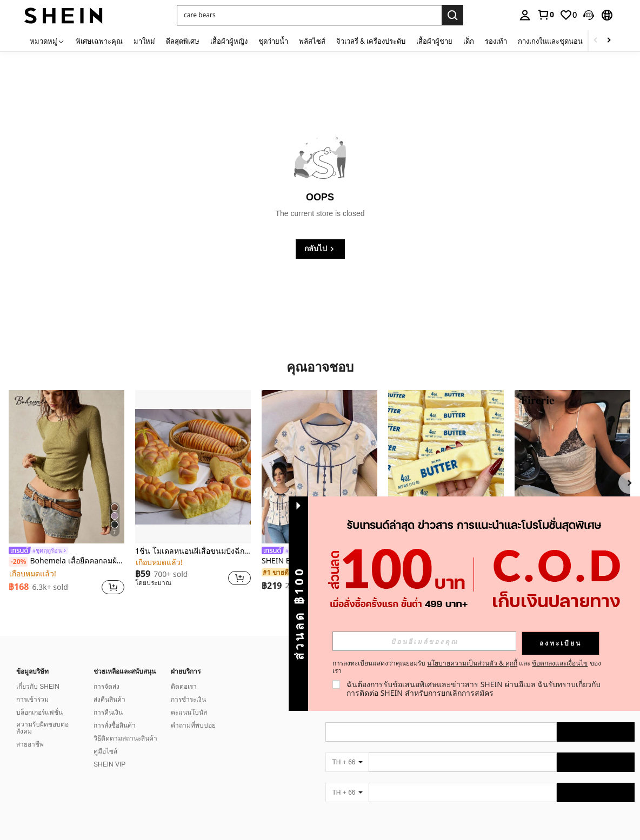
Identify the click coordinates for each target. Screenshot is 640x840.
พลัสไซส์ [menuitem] (312, 41)
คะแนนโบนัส (189, 713)
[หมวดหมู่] (47, 41)
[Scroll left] (596, 41)
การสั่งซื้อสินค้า (115, 725)
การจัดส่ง (106, 687)
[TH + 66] (347, 762)
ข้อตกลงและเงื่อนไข (560, 663)
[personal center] (525, 15)
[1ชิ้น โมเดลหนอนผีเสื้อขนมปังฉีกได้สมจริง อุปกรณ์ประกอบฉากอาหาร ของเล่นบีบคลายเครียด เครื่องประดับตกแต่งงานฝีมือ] (193, 467)
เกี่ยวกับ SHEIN (38, 687)
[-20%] (18, 562)
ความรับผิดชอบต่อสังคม (42, 728)
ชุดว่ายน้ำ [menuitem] (273, 41)
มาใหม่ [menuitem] (144, 41)
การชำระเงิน (188, 700)
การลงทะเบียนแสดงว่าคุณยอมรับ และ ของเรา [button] (467, 667)
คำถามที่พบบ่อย (193, 725)
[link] (545, 15)
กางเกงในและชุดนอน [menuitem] (550, 41)
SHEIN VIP (109, 764)
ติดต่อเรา (184, 687)
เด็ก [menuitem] (469, 41)
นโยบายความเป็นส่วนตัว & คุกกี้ (472, 663)
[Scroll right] (609, 41)
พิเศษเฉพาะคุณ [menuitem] (99, 41)
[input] (424, 641)
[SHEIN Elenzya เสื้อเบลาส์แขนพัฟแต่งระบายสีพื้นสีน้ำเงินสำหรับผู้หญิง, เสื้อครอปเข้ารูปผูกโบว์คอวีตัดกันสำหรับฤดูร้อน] (319, 467)
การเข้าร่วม (32, 700)
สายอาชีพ (30, 744)
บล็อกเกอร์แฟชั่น (39, 713)
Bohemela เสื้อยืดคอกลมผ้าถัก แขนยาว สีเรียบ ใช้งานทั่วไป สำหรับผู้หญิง (66, 561)
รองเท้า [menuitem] (496, 41)
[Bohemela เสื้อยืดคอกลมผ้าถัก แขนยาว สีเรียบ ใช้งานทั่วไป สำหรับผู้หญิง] (66, 467)
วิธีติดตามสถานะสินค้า (125, 738)
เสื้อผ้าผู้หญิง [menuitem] (229, 41)
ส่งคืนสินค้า (109, 700)
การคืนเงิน (108, 713)
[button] (589, 15)
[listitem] (66, 494)
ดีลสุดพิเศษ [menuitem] (183, 41)
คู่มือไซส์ (105, 751)
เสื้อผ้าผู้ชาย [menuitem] (434, 41)
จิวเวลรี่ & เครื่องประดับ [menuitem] (371, 41)
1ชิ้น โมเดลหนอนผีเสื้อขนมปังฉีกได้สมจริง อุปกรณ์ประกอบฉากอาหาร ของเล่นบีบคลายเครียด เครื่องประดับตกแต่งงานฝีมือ (193, 551)
